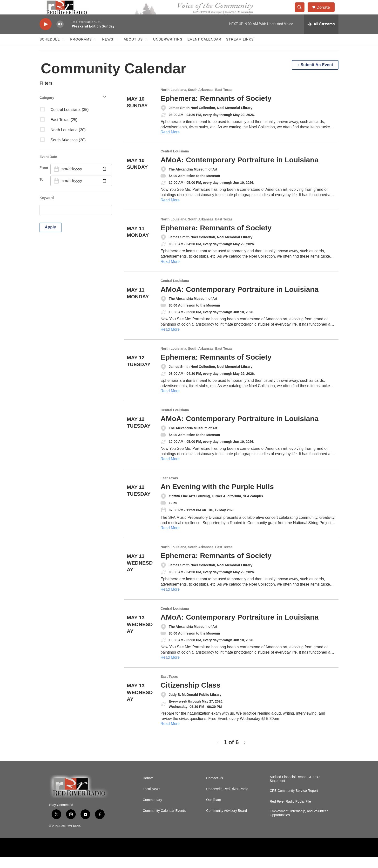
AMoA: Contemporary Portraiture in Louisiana (240, 171)
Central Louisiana (175, 162)
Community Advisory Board (226, 822)
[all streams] (321, 35)
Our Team (213, 811)
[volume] (60, 35)
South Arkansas (201, 101)
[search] (76, 221)
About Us (133, 50)
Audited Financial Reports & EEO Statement (295, 790)
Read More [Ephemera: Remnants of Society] (170, 143)
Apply (51, 238)
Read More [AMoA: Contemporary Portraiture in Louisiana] (170, 211)
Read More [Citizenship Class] (170, 735)
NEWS (108, 50)
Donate (326, 13)
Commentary (152, 811)
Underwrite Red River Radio (227, 800)
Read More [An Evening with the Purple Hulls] (170, 539)
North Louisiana (173, 101)
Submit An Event (317, 76)
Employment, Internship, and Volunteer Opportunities (299, 824)
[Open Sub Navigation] (63, 50)
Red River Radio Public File (290, 812)
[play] (46, 35)
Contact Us (214, 789)
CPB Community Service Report (294, 802)
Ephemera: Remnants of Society (216, 109)
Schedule (50, 50)
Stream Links (240, 50)
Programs (81, 50)
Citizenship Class (190, 696)
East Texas (224, 101)
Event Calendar (204, 50)
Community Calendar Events (164, 822)
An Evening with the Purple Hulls (217, 497)
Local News (151, 800)
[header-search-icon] (302, 13)
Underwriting (168, 50)
